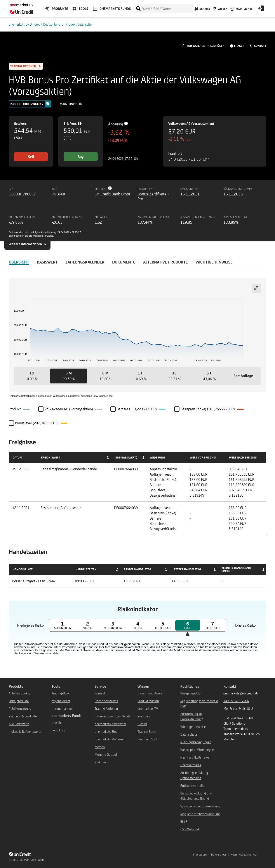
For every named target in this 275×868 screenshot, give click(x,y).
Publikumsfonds (20, 709)
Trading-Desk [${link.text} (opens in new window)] (60, 693)
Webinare (144, 716)
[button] (32, 376)
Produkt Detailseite (79, 24)
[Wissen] (220, 10)
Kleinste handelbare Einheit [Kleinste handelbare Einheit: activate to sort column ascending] (236, 569)
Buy (81, 157)
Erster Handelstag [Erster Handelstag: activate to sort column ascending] (137, 569)
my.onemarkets (62, 709)
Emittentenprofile (192, 786)
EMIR (184, 821)
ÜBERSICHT (19, 262)
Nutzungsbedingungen (196, 742)
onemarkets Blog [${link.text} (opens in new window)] (106, 732)
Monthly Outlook (106, 755)
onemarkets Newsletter (110, 724)
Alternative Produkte (165, 262)
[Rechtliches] (241, 10)
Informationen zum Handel (113, 716)
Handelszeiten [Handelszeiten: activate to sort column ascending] (86, 569)
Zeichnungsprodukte (23, 716)
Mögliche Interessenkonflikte (200, 814)
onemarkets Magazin (109, 739)
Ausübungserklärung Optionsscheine (194, 775)
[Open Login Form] (261, 10)
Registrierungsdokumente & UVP (199, 704)
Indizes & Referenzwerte (25, 732)
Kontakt (100, 693)
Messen (100, 747)
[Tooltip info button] (110, 188)
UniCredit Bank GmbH (31, 860)
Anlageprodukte (19, 693)
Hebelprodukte (19, 701)
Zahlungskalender (85, 262)
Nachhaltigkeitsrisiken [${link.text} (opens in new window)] (195, 757)
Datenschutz (189, 734)
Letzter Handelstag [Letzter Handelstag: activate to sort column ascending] (187, 569)
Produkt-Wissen (148, 701)
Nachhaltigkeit (147, 739)
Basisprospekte (190, 693)
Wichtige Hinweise (193, 727)
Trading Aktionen (106, 709)
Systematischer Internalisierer (200, 806)
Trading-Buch (147, 732)
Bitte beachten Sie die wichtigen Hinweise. (31, 236)
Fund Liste (58, 730)
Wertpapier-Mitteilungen (197, 750)
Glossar (142, 724)
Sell (31, 157)
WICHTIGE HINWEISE (214, 262)
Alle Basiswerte (19, 724)
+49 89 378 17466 (236, 701)
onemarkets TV (148, 709)
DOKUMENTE (124, 262)
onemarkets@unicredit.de (241, 693)
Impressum (200, 855)
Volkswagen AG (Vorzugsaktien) (191, 124)
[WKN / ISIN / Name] (167, 9)
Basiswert (47, 262)
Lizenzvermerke (191, 765)
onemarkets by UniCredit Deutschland (34, 24)
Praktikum (102, 762)
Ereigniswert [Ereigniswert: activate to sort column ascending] (51, 458)
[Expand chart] (256, 288)
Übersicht (58, 723)
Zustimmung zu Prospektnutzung (192, 716)
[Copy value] (48, 104)
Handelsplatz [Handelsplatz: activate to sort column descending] (23, 569)
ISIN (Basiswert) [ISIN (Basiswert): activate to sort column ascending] (126, 458)
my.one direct (61, 701)
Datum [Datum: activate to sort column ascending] (17, 458)
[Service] (202, 10)
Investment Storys (150, 693)
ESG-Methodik (190, 829)
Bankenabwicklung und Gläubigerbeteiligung (196, 796)
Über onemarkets (106, 701)
